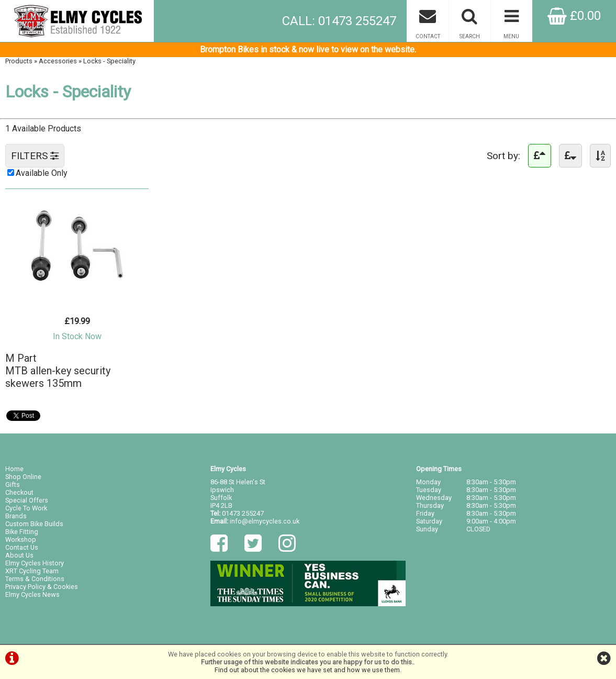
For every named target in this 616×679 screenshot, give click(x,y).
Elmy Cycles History (35, 563)
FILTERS (35, 156)
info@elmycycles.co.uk (265, 521)
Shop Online (23, 477)
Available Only (42, 173)
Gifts (13, 485)
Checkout (19, 492)
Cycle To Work (26, 508)
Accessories (58, 61)
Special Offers (27, 500)
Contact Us (22, 547)
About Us (19, 555)
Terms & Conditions (35, 579)
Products (19, 61)
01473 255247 (243, 513)
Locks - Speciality (109, 61)
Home (14, 469)
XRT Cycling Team (32, 571)
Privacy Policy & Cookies (42, 587)
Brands (16, 516)
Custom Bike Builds (34, 524)
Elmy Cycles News (32, 594)
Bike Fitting (22, 532)
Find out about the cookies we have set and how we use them (307, 670)
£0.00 (574, 16)
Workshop (21, 539)
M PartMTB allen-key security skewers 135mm (58, 371)
